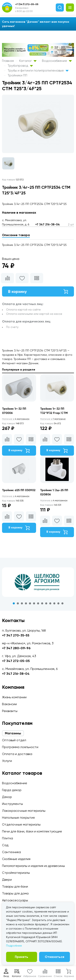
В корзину (38, 291)
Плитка (7, 838)
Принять (21, 957)
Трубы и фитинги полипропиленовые (38, 70)
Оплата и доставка (17, 754)
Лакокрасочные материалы (24, 811)
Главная (8, 61)
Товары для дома (15, 893)
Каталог (28, 61)
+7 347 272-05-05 (16, 661)
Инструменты (12, 804)
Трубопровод (20, 66)
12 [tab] (58, 603)
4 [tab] (26, 603)
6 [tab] (34, 603)
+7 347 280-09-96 (16, 648)
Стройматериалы (16, 873)
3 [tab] (22, 603)
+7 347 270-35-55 (16, 635)
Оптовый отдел (14, 740)
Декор (7, 797)
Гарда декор (12, 790)
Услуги (7, 761)
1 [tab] (14, 603)
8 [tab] (42, 603)
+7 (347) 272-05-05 (27, 4)
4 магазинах (16, 419)
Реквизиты (10, 711)
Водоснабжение (57, 61)
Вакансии (9, 704)
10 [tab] (50, 603)
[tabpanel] (38, 582)
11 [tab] (54, 603)
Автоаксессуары (15, 900)
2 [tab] (18, 603)
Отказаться (55, 957)
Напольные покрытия (18, 818)
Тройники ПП (17, 75)
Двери (7, 880)
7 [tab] (38, 603)
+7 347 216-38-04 (48, 224)
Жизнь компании (14, 697)
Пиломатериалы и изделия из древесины (33, 866)
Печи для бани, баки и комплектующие (32, 831)
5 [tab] (30, 603)
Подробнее (14, 946)
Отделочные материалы (21, 824)
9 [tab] (46, 603)
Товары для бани (15, 886)
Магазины (13, 733)
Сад (5, 845)
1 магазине (53, 419)
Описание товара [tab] (16, 235)
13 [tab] (62, 603)
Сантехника (11, 852)
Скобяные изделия (16, 859)
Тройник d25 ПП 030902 (19, 490)
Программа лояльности (20, 747)
